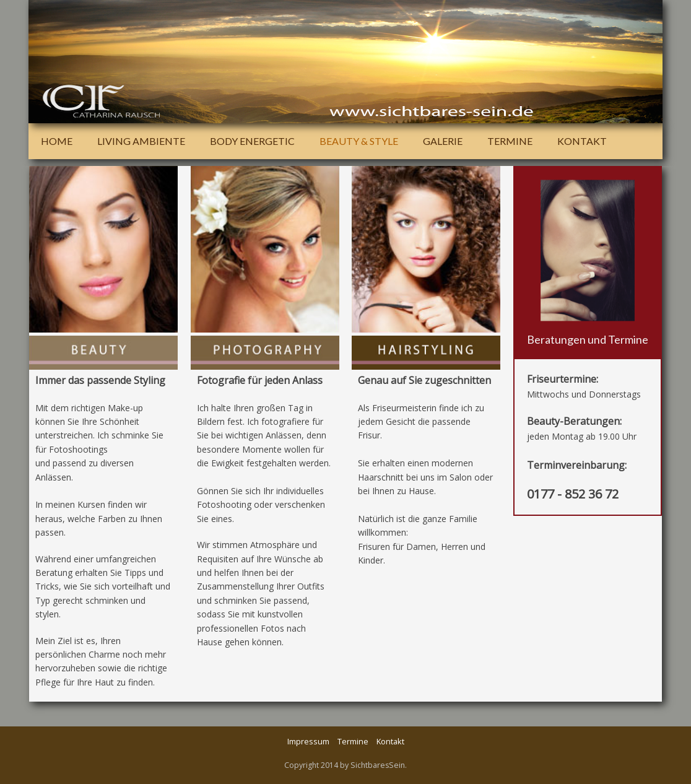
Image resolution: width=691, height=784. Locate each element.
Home (57, 141)
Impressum (308, 741)
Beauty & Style (359, 141)
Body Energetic (252, 141)
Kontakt (582, 141)
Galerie (443, 141)
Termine (510, 141)
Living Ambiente (141, 141)
